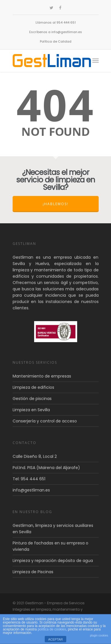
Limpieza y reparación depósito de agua (53, 561)
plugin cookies (99, 636)
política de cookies (52, 629)
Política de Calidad (56, 41)
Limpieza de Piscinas (33, 572)
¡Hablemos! (55, 204)
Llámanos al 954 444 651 (56, 22)
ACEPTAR (55, 639)
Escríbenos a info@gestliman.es (56, 32)
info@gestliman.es (31, 490)
